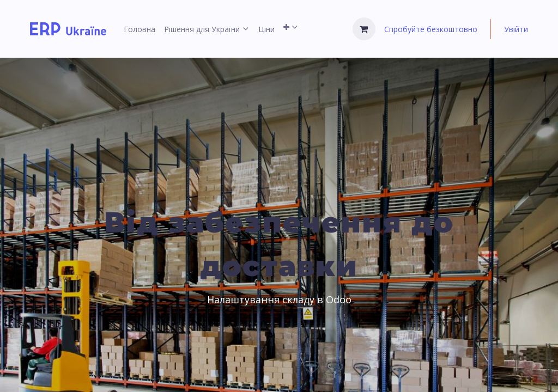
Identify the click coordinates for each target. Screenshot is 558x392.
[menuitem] (139, 29)
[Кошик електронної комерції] (364, 29)
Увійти (516, 29)
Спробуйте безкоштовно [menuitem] (431, 29)
